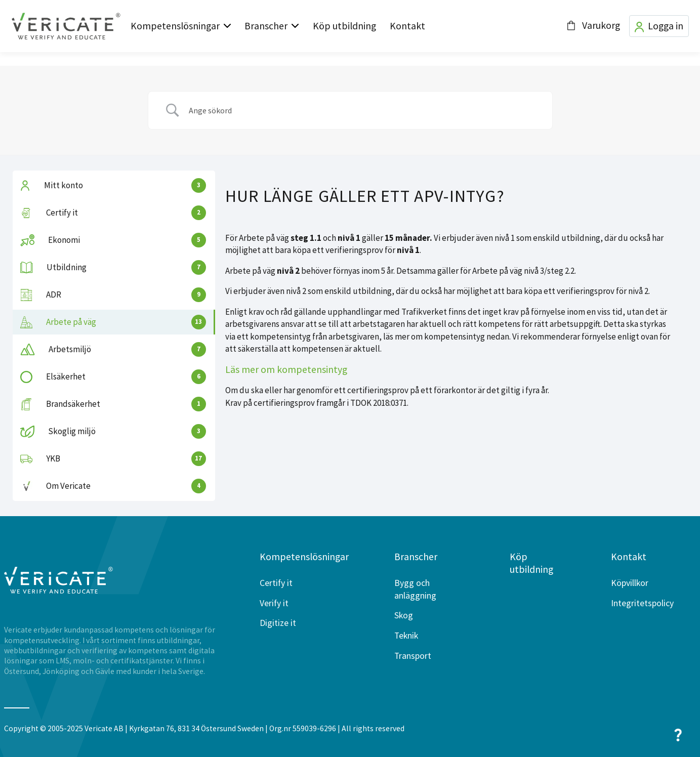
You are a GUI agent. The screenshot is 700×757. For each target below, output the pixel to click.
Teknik (406, 636)
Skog (404, 615)
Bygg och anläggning (415, 589)
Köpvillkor (630, 583)
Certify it (276, 583)
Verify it (274, 603)
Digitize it (278, 623)
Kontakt (407, 26)
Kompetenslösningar (175, 26)
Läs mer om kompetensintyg (286, 369)
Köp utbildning (344, 26)
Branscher (266, 26)
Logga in (659, 26)
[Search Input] (363, 110)
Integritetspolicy (642, 603)
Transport (413, 656)
